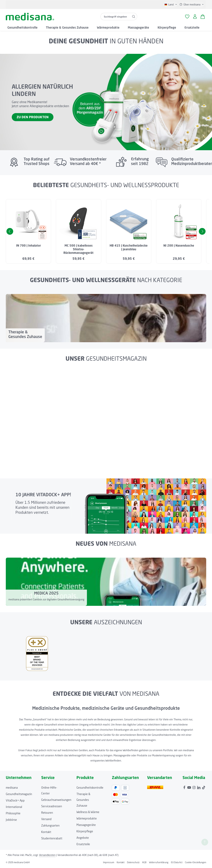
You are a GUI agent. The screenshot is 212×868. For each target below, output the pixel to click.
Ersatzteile (83, 845)
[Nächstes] (202, 232)
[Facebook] (185, 788)
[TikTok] (204, 788)
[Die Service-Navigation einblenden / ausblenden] (191, 4)
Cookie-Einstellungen (196, 863)
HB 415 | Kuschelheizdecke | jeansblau (129, 248)
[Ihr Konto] (195, 17)
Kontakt (46, 833)
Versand (46, 820)
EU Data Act (177, 863)
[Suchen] (134, 17)
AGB (144, 863)
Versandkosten (47, 856)
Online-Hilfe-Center (49, 791)
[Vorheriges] (10, 232)
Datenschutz (133, 863)
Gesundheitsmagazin (19, 795)
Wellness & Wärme (88, 813)
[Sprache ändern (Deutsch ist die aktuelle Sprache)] (171, 4)
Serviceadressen (52, 807)
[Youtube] (189, 788)
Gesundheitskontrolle (90, 788)
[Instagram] (194, 788)
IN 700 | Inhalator (28, 246)
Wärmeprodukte (87, 819)
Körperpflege (85, 832)
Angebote (83, 838)
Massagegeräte (86, 826)
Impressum (109, 863)
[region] (106, 232)
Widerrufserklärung (159, 863)
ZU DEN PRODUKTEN (33, 118)
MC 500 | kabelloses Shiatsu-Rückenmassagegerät (78, 250)
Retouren (47, 813)
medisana (12, 788)
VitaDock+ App (15, 801)
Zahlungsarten (50, 826)
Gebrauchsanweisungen (56, 801)
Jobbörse (11, 820)
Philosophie (13, 814)
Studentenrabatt (52, 839)
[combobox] (115, 17)
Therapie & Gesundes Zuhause (83, 801)
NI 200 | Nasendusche (179, 246)
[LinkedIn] (199, 788)
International (14, 808)
